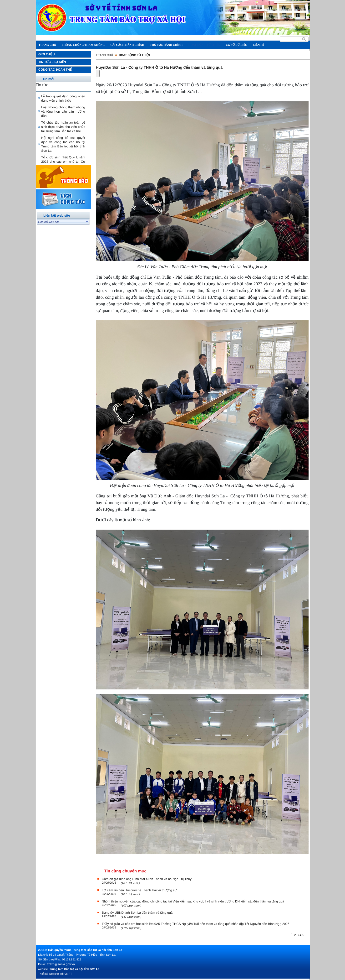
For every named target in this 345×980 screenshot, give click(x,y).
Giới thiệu (47, 54)
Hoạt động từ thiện (134, 55)
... (307, 935)
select (87, 222)
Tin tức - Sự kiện (52, 62)
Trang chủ (104, 55)
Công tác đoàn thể (55, 70)
